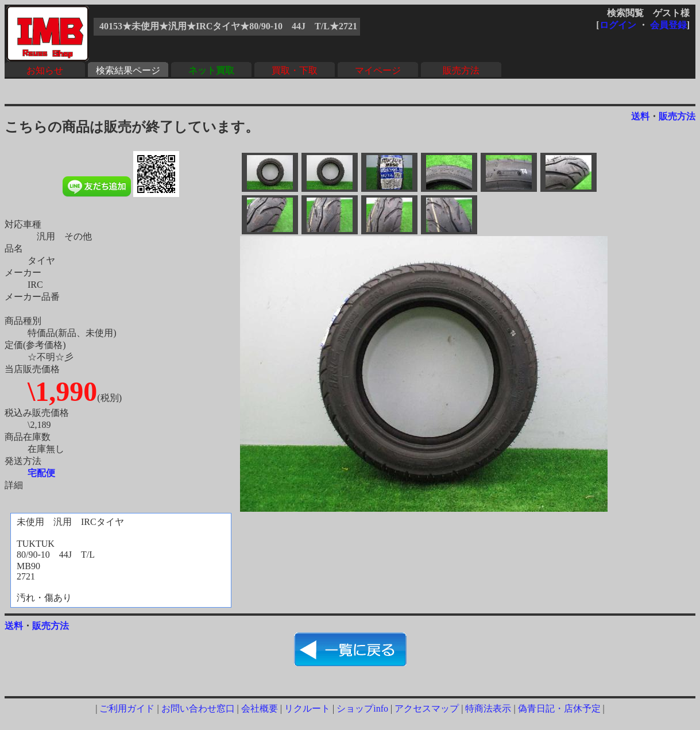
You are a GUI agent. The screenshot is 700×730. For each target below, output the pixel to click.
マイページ (378, 70)
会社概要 (260, 708)
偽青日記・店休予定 (559, 708)
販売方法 (461, 70)
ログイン (618, 25)
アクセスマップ (427, 708)
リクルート (307, 708)
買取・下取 (295, 70)
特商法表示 (488, 708)
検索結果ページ (128, 70)
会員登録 (668, 25)
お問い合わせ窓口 (198, 708)
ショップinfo (362, 708)
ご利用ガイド (127, 708)
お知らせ (45, 70)
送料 (640, 116)
